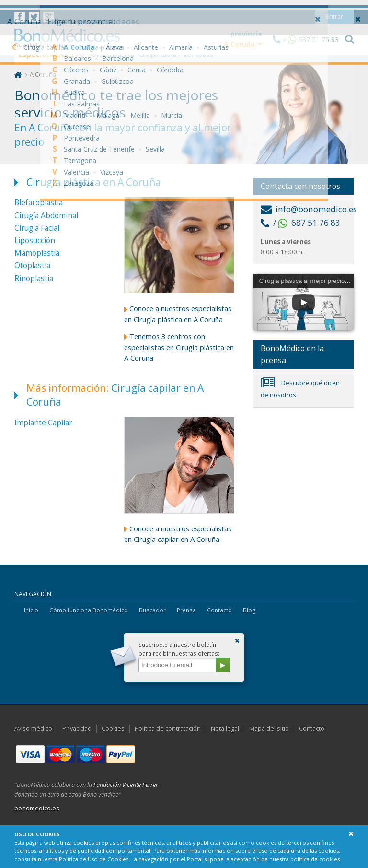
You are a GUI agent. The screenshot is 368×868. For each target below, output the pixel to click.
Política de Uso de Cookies (94, 859)
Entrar (334, 7)
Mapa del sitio (269, 729)
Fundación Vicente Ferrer (126, 785)
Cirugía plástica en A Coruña (94, 182)
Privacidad (77, 729)
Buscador (152, 610)
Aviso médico (33, 729)
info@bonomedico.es (309, 209)
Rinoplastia (34, 278)
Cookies (113, 729)
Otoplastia (32, 265)
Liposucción (35, 240)
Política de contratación (168, 729)
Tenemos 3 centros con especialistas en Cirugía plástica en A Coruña (179, 347)
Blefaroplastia (39, 203)
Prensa (186, 610)
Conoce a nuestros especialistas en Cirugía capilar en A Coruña (178, 534)
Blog (249, 610)
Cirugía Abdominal (46, 216)
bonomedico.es (37, 808)
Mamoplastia (37, 253)
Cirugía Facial (37, 228)
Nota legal (225, 729)
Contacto (219, 610)
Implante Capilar (43, 423)
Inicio (31, 610)
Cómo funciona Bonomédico (89, 610)
